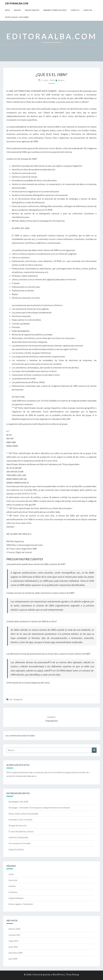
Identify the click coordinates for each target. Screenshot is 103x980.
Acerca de (88, 10)
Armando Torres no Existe (55, 10)
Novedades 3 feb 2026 (18, 802)
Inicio (8, 10)
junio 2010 (13, 947)
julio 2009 (13, 959)
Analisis (17, 10)
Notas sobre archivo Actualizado (23, 814)
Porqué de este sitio (18, 826)
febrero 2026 (14, 929)
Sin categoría (16, 699)
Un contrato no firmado (20, 843)
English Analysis (32, 10)
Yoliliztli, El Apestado (18, 837)
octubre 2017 (15, 935)
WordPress (58, 974)
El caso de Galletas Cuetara (21, 831)
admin (61, 80)
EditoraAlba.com (17, 3)
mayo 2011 (13, 941)
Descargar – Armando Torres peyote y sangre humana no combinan (39, 808)
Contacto (75, 10)
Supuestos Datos (16, 849)
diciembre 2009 (15, 953)
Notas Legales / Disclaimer (17, 17)
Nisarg (76, 974)
